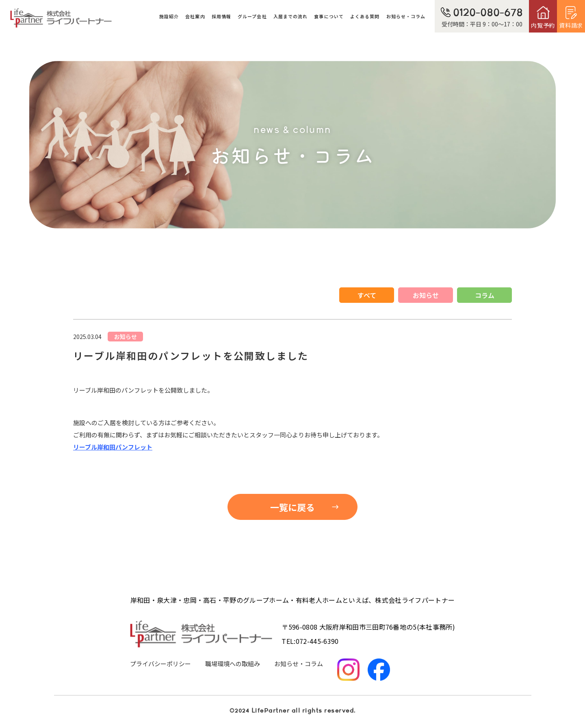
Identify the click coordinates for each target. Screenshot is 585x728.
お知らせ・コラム (406, 16)
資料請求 (571, 25)
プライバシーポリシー (160, 664)
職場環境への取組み (233, 664)
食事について (329, 16)
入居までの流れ (291, 16)
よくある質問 (365, 16)
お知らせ (426, 295)
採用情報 (221, 16)
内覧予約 (543, 25)
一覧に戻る (292, 507)
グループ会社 (252, 16)
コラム (485, 295)
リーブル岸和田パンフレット (113, 447)
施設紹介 (169, 16)
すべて (367, 295)
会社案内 (195, 16)
